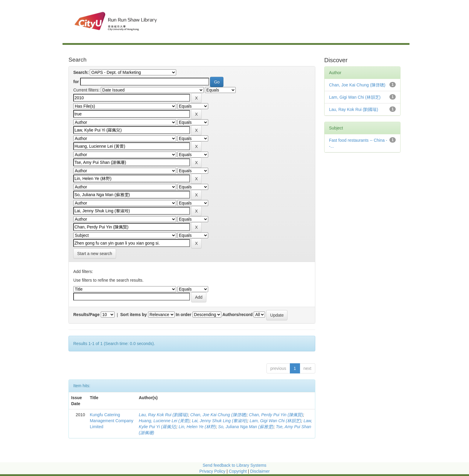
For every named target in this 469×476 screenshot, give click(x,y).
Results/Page (86, 315)
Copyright (238, 471)
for (76, 82)
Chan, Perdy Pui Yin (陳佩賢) (276, 415)
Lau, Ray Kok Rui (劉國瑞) (163, 415)
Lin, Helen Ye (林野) (197, 427)
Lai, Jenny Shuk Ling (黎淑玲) (219, 421)
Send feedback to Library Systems (234, 465)
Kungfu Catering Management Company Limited (112, 421)
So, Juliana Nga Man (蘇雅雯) (246, 427)
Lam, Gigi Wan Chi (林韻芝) (275, 421)
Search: (81, 72)
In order (184, 315)
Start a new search (95, 254)
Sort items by (134, 315)
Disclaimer (260, 471)
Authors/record (237, 315)
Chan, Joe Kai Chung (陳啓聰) (218, 415)
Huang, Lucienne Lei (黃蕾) (164, 421)
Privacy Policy (212, 471)
